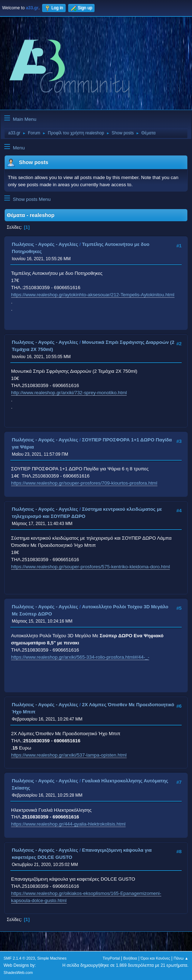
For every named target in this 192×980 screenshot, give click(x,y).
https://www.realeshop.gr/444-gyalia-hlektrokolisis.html (68, 824)
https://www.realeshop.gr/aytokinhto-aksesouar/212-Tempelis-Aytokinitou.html (93, 295)
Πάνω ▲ (181, 958)
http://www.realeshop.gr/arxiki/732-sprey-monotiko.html (69, 393)
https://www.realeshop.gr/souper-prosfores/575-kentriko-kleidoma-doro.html (90, 567)
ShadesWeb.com (18, 972)
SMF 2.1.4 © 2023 (19, 958)
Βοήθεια (130, 958)
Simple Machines (52, 958)
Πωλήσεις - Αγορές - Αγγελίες (45, 244)
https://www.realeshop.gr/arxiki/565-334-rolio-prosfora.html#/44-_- (80, 657)
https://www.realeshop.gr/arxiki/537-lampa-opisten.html (69, 755)
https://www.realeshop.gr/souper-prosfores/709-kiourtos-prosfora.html (84, 483)
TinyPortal (111, 958)
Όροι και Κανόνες (155, 958)
